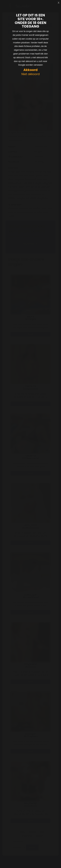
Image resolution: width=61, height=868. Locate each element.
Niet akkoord (30, 74)
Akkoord (30, 70)
